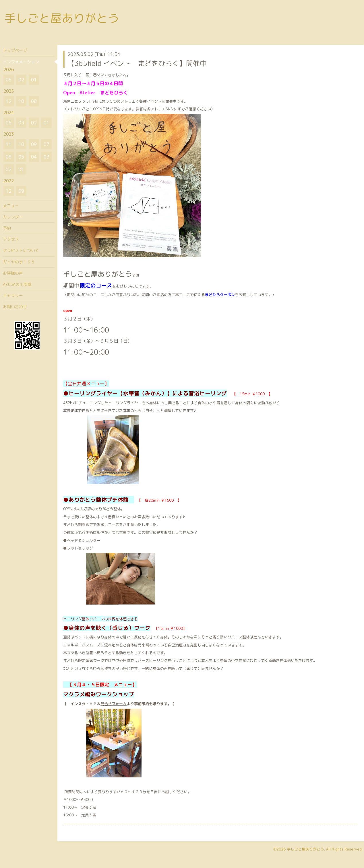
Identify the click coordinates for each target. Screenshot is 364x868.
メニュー (11, 206)
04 (34, 157)
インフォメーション (21, 62)
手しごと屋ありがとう (62, 18)
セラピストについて (21, 250)
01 (34, 80)
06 (9, 157)
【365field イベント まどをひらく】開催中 (137, 63)
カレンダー (13, 217)
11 (9, 144)
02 (21, 80)
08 (34, 101)
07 (47, 144)
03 (21, 123)
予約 (7, 228)
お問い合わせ (15, 307)
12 (9, 101)
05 (9, 80)
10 (21, 101)
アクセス (11, 239)
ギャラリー (13, 295)
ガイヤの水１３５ (19, 262)
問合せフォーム (114, 704)
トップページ (15, 50)
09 (34, 144)
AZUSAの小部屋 (17, 284)
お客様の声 (13, 273)
